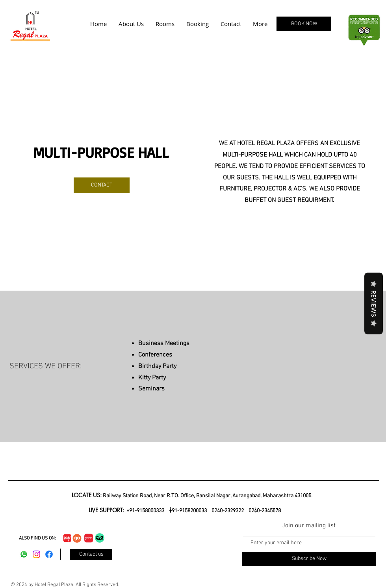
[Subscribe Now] (309, 559)
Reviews (374, 303)
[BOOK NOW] (304, 24)
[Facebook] (49, 554)
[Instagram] (36, 554)
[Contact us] (91, 554)
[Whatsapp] (24, 554)
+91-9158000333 (146, 511)
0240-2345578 (265, 511)
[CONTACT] (102, 185)
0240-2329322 (228, 511)
